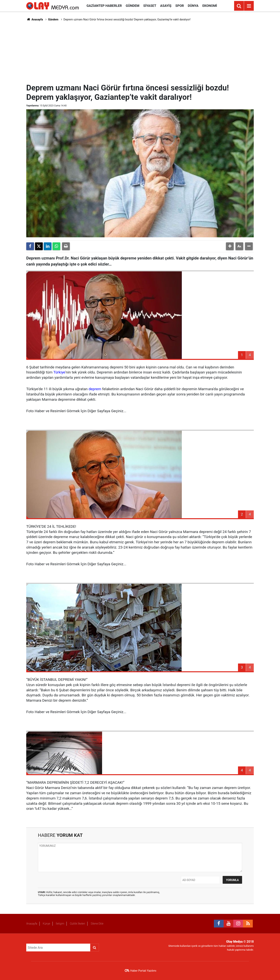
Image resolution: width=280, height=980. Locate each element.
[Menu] (249, 6)
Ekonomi (210, 6)
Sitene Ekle (97, 924)
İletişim (60, 924)
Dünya (193, 6)
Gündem (132, 6)
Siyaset (150, 6)
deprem (95, 389)
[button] (230, 246)
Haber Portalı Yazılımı (143, 971)
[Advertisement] (140, 52)
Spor (180, 6)
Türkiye (59, 372)
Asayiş (166, 6)
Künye (46, 924)
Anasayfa (35, 19)
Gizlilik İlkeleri (77, 924)
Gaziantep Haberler (104, 6)
